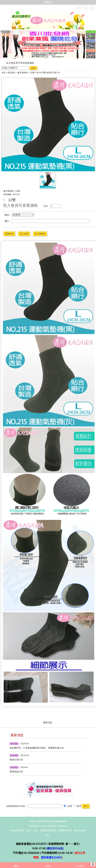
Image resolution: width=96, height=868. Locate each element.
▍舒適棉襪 (22, 73)
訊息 (48, 866)
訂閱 (68, 806)
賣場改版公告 (16, 772)
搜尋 (33, 68)
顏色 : (7, 215)
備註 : (7, 221)
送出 (86, 806)
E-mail (80, 866)
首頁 (4, 73)
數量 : (46, 206)
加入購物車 (40, 234)
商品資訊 (11, 73)
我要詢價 (9, 234)
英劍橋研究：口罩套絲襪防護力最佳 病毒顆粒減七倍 (20, 748)
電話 (16, 866)
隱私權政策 (61, 821)
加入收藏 (24, 234)
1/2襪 (32, 73)
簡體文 (48, 2)
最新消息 (48, 722)
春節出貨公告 (16, 760)
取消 (77, 806)
